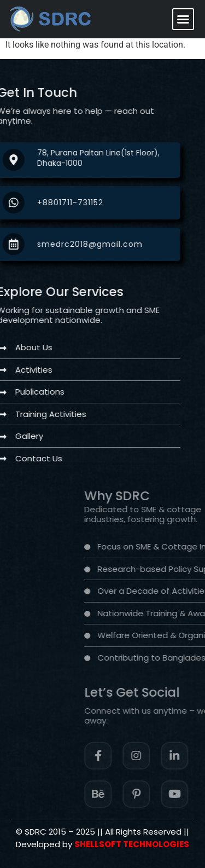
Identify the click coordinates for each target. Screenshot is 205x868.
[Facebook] (132, 756)
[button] (183, 19)
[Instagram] (170, 756)
